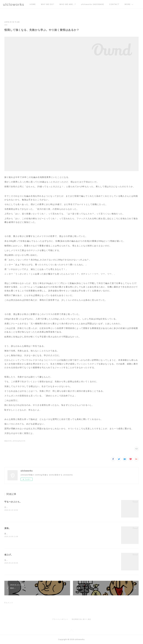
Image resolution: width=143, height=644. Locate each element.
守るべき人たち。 (13, 502)
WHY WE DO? (47, 4)
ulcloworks (13, 4)
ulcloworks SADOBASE (92, 4)
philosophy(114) (19, 441)
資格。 (8, 528)
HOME (33, 4)
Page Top (71, 631)
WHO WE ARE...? (68, 4)
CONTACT (114, 4)
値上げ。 (9, 555)
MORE (128, 4)
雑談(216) (8, 441)
